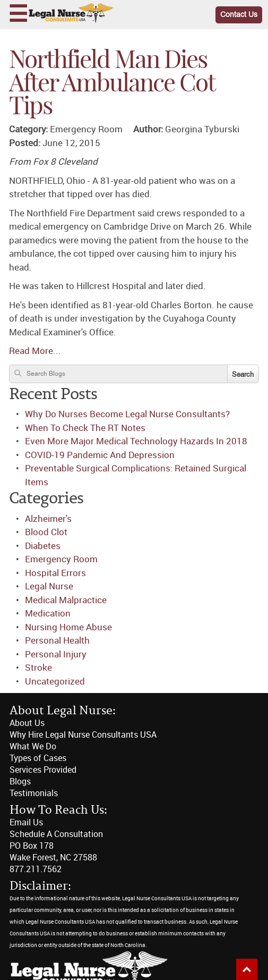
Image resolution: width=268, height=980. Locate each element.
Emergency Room (61, 559)
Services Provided (43, 770)
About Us (27, 723)
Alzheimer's (48, 519)
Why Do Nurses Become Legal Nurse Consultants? (127, 414)
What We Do (33, 746)
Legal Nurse (49, 586)
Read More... (35, 351)
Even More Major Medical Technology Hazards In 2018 (136, 441)
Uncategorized (55, 681)
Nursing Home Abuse (68, 627)
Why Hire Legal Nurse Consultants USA (83, 735)
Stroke (38, 668)
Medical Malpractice (66, 600)
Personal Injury (56, 654)
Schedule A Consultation (56, 834)
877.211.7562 (36, 869)
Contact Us (239, 15)
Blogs (20, 782)
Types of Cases (38, 758)
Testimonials (34, 793)
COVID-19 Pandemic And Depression (100, 455)
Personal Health (57, 640)
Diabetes (43, 546)
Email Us (26, 822)
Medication (48, 613)
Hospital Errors (55, 573)
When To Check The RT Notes (85, 428)
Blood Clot (46, 532)
